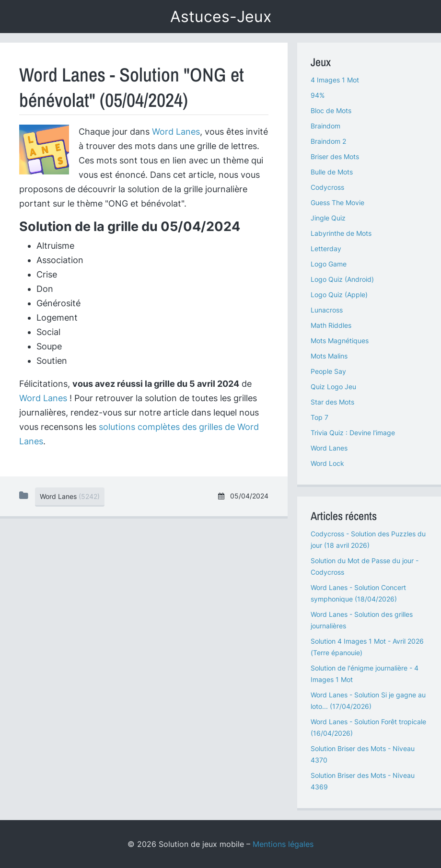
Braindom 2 (328, 141)
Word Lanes (176, 132)
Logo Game (329, 264)
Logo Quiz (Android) (342, 279)
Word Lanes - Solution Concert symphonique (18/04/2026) (358, 593)
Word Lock (327, 463)
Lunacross (327, 310)
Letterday (326, 249)
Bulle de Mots (332, 172)
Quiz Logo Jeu (333, 387)
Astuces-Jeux (221, 17)
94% (318, 95)
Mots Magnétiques (340, 341)
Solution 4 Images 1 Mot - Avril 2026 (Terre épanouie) (367, 647)
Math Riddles (331, 325)
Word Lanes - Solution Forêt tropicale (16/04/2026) (368, 727)
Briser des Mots (335, 156)
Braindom (325, 126)
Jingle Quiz (328, 218)
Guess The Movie (337, 203)
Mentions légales (283, 844)
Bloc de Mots (331, 110)
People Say (328, 371)
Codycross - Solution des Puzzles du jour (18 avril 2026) (368, 539)
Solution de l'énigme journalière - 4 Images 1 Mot (365, 674)
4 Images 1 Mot (335, 80)
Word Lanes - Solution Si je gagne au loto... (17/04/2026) (368, 700)
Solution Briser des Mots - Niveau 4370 (363, 754)
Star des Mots (332, 402)
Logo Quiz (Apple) (339, 295)
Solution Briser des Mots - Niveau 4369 (363, 781)
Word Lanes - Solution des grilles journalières (362, 620)
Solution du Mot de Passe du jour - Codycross (365, 566)
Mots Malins (329, 356)
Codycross (327, 187)
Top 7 (319, 417)
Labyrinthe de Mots (341, 233)
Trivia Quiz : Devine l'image (353, 433)
